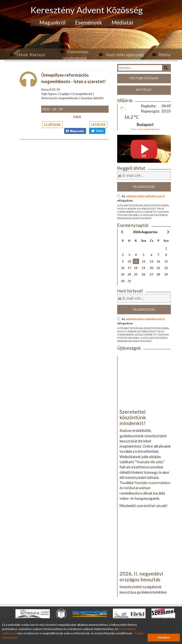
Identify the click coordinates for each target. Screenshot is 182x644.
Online (148, 446)
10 (129, 261)
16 (123, 268)
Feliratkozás (144, 187)
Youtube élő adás (144, 78)
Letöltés (98, 125)
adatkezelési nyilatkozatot (146, 196)
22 (166, 268)
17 (129, 268)
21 (158, 268)
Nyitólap (144, 90)
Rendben (164, 638)
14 (158, 261)
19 (144, 268)
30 (123, 281)
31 (129, 281)
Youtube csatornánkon (152, 483)
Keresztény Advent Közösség (87, 10)
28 (158, 274)
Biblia (165, 55)
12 (144, 261)
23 (123, 274)
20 (152, 268)
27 (152, 274)
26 (144, 274)
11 (136, 261)
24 (129, 274)
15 (166, 261)
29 (166, 274)
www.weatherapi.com (149, 129)
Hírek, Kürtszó (31, 55)
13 (152, 261)
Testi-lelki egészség (125, 55)
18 (136, 268)
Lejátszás (52, 125)
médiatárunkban (137, 488)
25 (136, 274)
